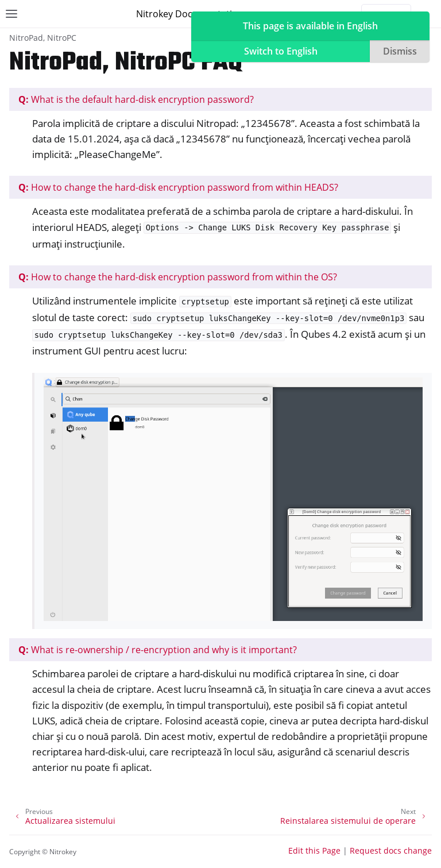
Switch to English (281, 51)
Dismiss (400, 51)
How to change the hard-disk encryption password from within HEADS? (178, 187)
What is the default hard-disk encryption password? (136, 99)
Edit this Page (314, 850)
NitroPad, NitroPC (43, 38)
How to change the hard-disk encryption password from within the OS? (178, 277)
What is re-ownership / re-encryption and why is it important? (158, 650)
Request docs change (391, 850)
